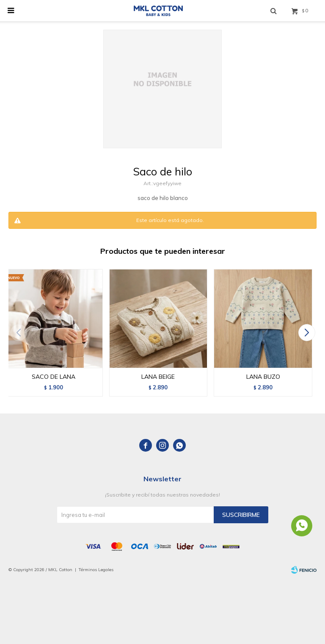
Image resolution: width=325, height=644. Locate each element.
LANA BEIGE (158, 377)
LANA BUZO (263, 377)
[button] (307, 333)
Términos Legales (96, 570)
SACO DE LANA (54, 377)
